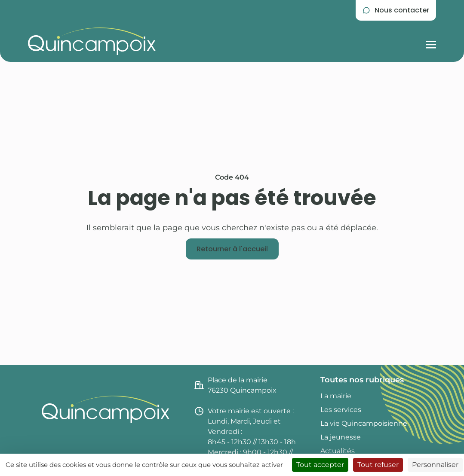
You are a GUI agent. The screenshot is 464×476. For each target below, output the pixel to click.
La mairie (336, 396)
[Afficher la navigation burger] (431, 41)
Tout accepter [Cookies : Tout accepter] (320, 465)
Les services (341, 410)
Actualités (338, 451)
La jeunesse (341, 437)
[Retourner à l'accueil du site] (92, 41)
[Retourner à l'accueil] (232, 249)
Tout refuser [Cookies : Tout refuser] (378, 465)
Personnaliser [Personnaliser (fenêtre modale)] (435, 465)
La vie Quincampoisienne (364, 423)
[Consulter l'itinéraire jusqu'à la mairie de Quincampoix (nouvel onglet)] (252, 385)
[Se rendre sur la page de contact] (396, 10)
